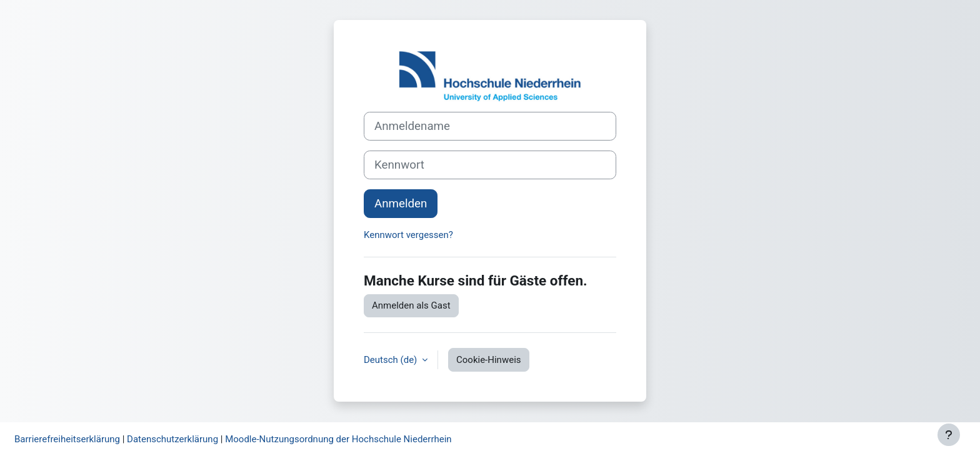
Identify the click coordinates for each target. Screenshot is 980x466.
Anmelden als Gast (411, 305)
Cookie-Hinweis (488, 360)
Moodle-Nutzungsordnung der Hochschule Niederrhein (338, 439)
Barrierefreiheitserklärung (67, 439)
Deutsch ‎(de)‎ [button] (392, 360)
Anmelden (401, 204)
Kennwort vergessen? (408, 235)
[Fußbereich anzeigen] (949, 435)
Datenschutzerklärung (172, 439)
